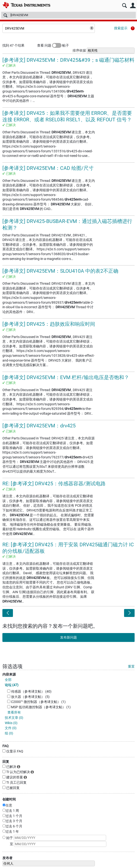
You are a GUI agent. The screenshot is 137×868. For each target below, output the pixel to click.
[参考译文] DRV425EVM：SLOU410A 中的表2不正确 (60, 271)
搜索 (124, 6)
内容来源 (9, 674)
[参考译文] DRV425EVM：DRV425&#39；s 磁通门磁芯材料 (68, 60)
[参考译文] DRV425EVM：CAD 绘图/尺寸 (48, 168)
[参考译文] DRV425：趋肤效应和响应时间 (49, 324)
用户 (133, 6)
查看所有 (14, 712)
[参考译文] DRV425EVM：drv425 (39, 426)
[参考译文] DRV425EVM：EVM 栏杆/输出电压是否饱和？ (66, 377)
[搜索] (68, 15)
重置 (131, 666)
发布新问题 (68, 637)
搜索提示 (121, 28)
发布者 (7, 858)
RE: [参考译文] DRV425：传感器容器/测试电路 (54, 484)
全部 (8, 680)
